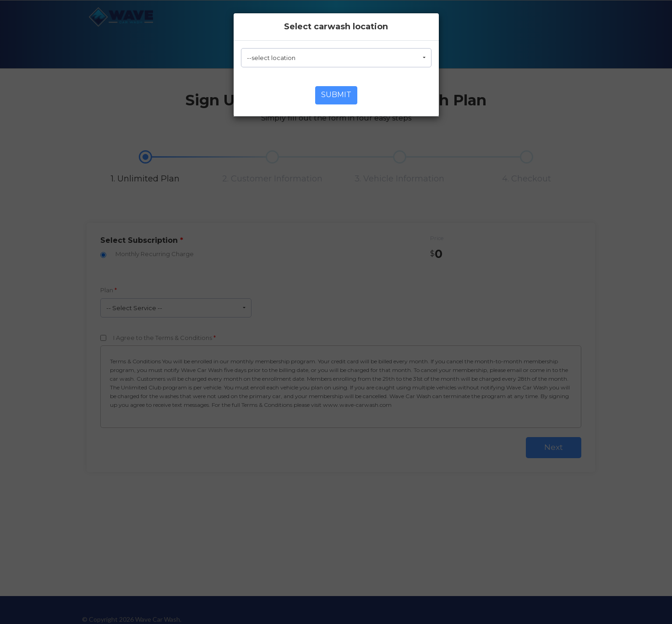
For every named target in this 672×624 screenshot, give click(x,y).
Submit (336, 95)
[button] (336, 58)
